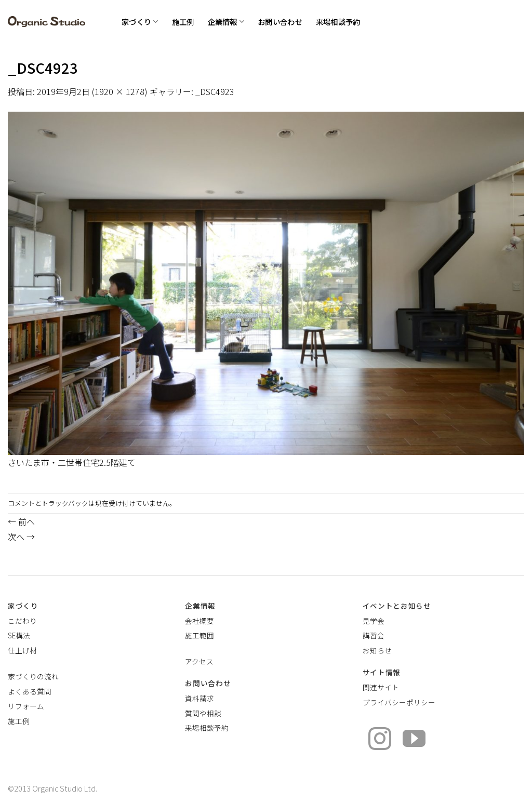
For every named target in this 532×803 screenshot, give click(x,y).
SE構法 (19, 635)
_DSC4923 (215, 91)
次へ (21, 537)
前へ (21, 521)
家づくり (140, 22)
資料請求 (199, 698)
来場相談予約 (338, 22)
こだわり (22, 621)
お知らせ (377, 650)
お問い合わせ (280, 22)
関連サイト (381, 687)
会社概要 (199, 621)
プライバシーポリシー (399, 702)
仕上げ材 (22, 650)
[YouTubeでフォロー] (414, 740)
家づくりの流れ (33, 676)
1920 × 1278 (119, 91)
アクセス (199, 661)
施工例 (183, 22)
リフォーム (26, 706)
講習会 (374, 635)
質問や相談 (203, 713)
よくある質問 (30, 691)
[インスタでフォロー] (380, 740)
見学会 (374, 621)
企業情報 (226, 22)
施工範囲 (199, 635)
